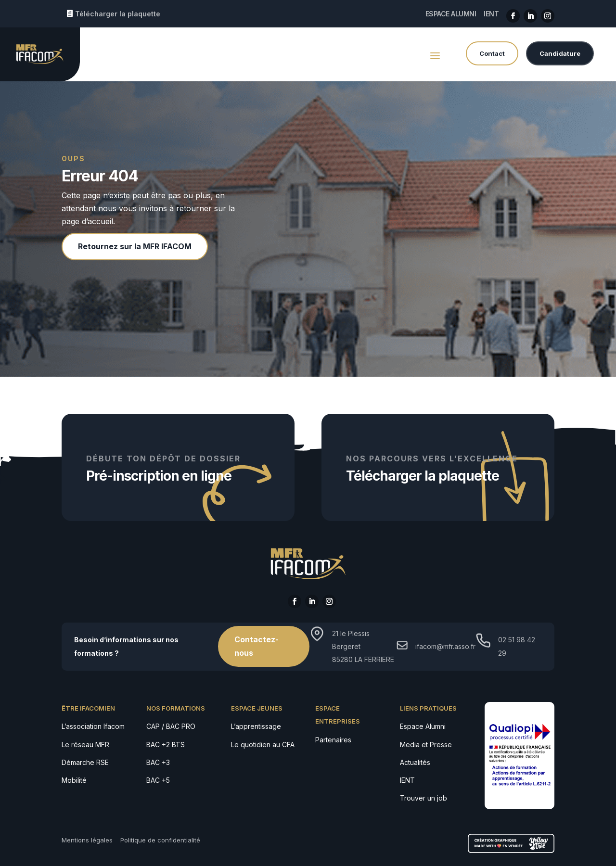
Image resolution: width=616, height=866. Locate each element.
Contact (492, 53)
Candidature (560, 53)
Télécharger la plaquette (118, 14)
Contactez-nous (257, 646)
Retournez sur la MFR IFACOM (135, 246)
